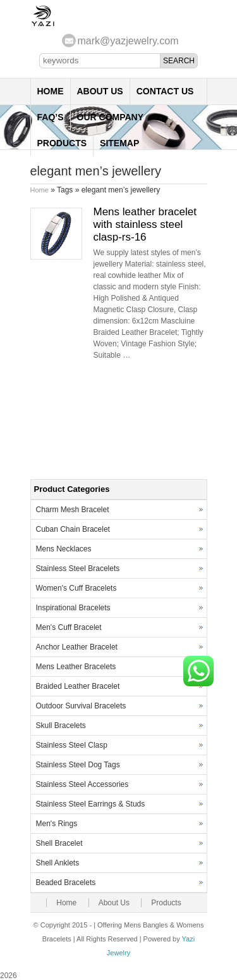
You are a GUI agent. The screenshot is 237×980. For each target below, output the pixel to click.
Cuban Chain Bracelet (73, 529)
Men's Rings (57, 824)
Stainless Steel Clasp (72, 745)
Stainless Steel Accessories (82, 784)
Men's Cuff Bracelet (69, 627)
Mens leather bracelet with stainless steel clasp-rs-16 (145, 224)
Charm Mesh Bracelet (73, 510)
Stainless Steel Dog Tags (78, 765)
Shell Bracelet (59, 843)
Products (62, 143)
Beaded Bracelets (66, 883)
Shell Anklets (58, 863)
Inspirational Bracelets (73, 608)
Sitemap (119, 143)
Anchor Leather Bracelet (77, 647)
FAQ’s (51, 117)
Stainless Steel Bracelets (78, 569)
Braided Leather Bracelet (78, 686)
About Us (100, 91)
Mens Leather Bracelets (76, 667)
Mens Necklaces (64, 549)
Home (51, 91)
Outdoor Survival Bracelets (81, 706)
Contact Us (165, 91)
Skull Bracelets (61, 726)
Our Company (111, 117)
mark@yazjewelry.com (128, 41)
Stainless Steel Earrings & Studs (91, 804)
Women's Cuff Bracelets (76, 588)
